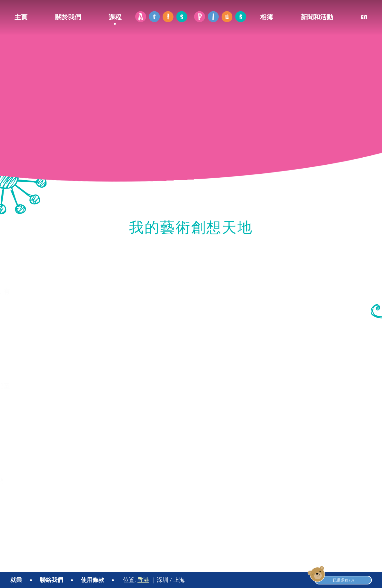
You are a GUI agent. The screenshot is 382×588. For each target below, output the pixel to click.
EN (364, 17)
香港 (143, 580)
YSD (368, 565)
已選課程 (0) (333, 580)
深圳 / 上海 (171, 580)
